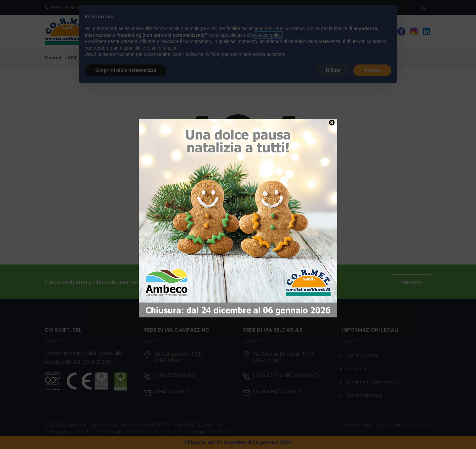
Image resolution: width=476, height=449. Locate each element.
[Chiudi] (332, 122)
